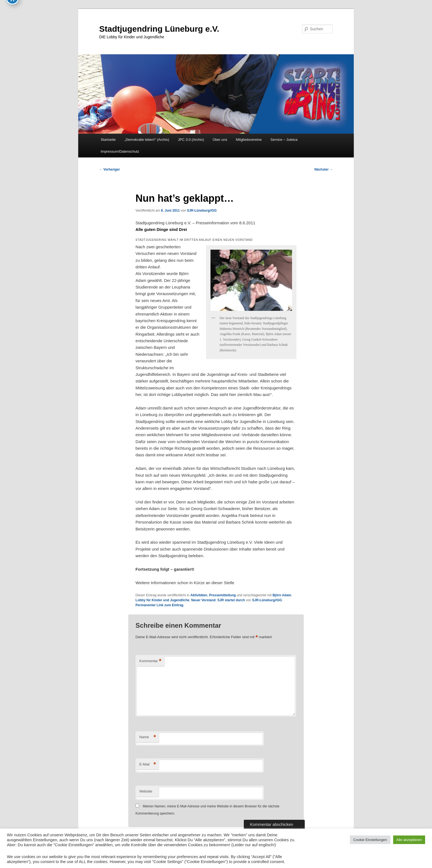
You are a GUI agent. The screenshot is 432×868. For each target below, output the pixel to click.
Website (146, 791)
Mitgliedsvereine (249, 140)
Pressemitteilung (222, 595)
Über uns (220, 140)
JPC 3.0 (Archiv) (191, 140)
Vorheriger (110, 169)
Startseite (108, 140)
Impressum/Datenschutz (120, 151)
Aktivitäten (199, 595)
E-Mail (148, 765)
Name (148, 737)
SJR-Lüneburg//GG (202, 211)
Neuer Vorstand (203, 600)
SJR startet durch (231, 600)
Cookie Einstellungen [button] (370, 840)
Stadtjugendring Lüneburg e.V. (159, 29)
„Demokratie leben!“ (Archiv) (147, 140)
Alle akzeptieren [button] (409, 840)
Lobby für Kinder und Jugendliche (162, 600)
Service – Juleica (284, 140)
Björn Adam (282, 595)
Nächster (324, 169)
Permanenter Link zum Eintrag (159, 605)
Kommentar (150, 661)
